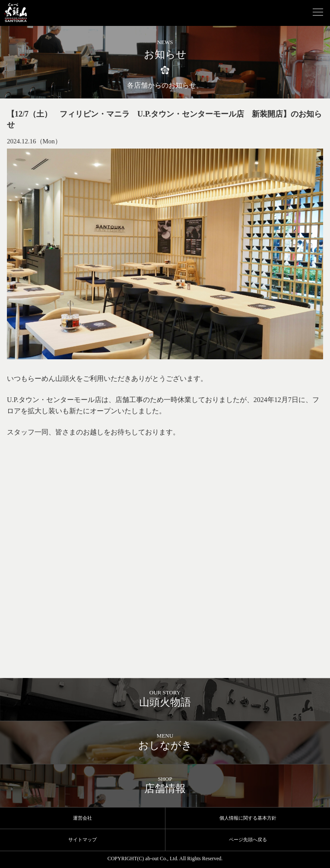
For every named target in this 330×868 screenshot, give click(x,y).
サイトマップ (82, 839)
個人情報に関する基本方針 (248, 818)
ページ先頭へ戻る (248, 839)
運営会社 (82, 818)
